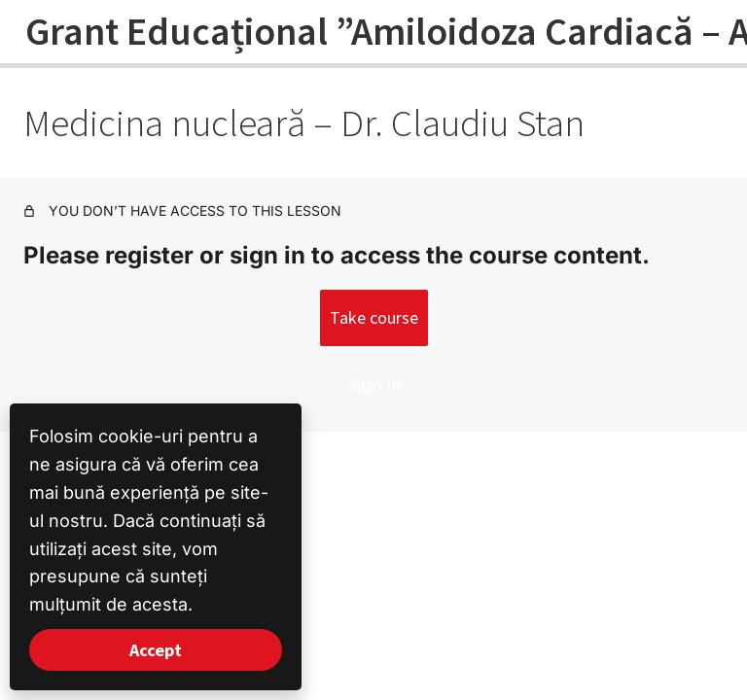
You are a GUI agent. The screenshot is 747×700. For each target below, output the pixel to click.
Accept (156, 650)
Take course (374, 317)
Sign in (373, 385)
